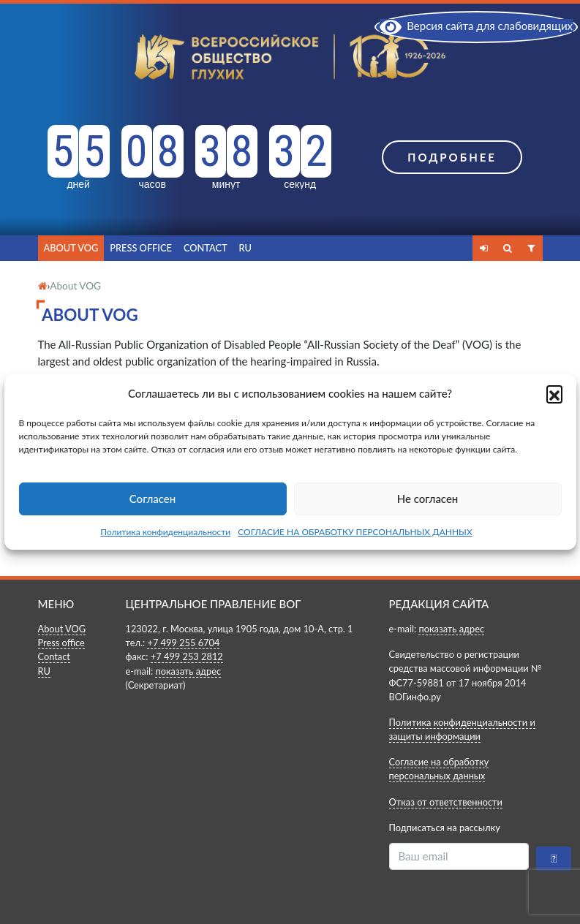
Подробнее (452, 157)
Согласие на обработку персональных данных (439, 769)
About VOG (71, 248)
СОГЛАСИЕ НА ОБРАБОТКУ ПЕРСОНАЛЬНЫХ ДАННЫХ (355, 532)
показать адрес (188, 671)
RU (245, 248)
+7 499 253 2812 (187, 656)
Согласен (152, 499)
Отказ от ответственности (446, 802)
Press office (141, 248)
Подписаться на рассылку (445, 828)
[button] (554, 393)
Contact (206, 248)
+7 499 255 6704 (183, 643)
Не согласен (428, 499)
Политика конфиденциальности (165, 532)
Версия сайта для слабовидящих (476, 26)
